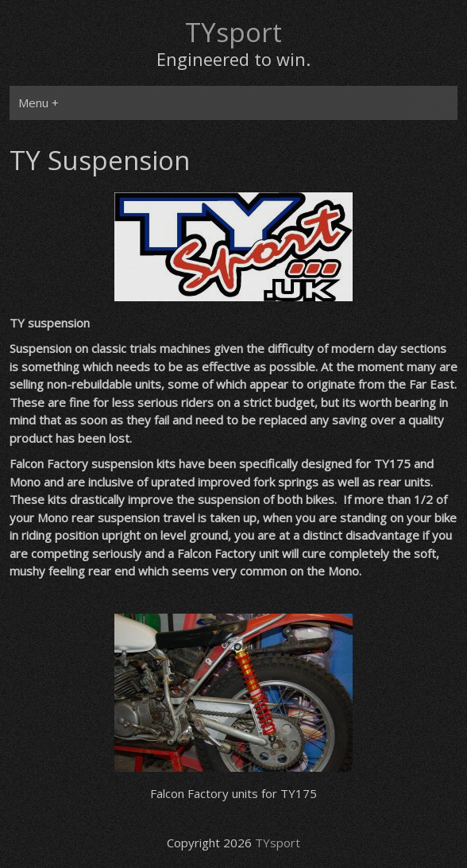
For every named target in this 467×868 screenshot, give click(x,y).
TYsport (234, 32)
